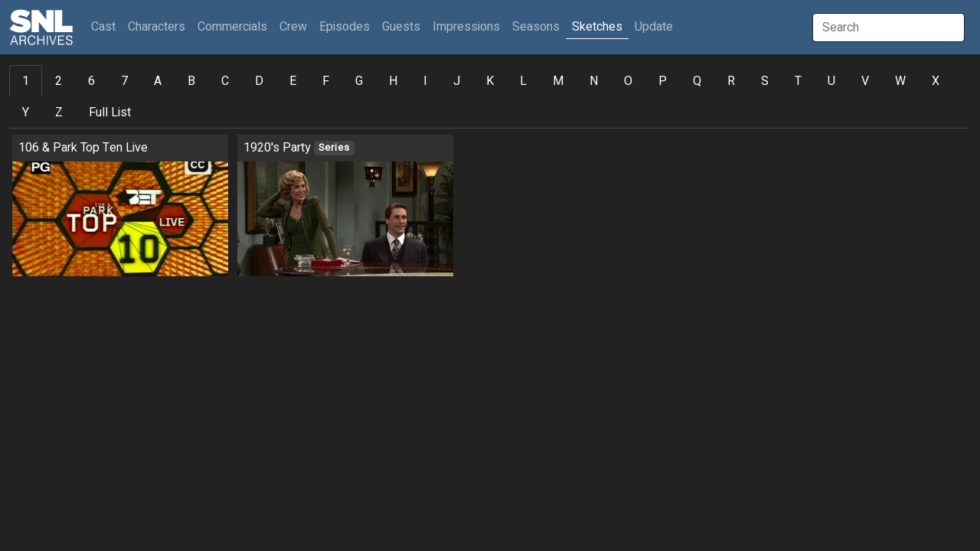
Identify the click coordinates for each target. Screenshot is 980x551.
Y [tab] (26, 112)
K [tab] (490, 81)
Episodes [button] (345, 27)
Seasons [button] (536, 27)
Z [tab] (59, 112)
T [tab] (798, 81)
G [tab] (359, 81)
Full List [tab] (110, 112)
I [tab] (425, 81)
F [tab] (326, 81)
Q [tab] (697, 81)
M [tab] (558, 81)
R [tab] (731, 81)
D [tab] (259, 81)
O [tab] (628, 81)
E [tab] (293, 81)
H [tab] (393, 81)
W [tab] (900, 81)
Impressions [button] (466, 27)
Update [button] (654, 27)
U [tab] (831, 81)
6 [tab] (91, 81)
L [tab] (523, 81)
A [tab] (158, 81)
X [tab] (936, 81)
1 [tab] (26, 81)
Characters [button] (157, 27)
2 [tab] (59, 81)
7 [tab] (124, 81)
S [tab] (765, 81)
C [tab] (225, 81)
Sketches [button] (597, 27)
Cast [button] (106, 26)
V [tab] (865, 81)
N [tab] (594, 81)
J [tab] (457, 81)
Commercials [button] (232, 27)
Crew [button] (293, 27)
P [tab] (663, 81)
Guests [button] (401, 27)
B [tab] (191, 81)
